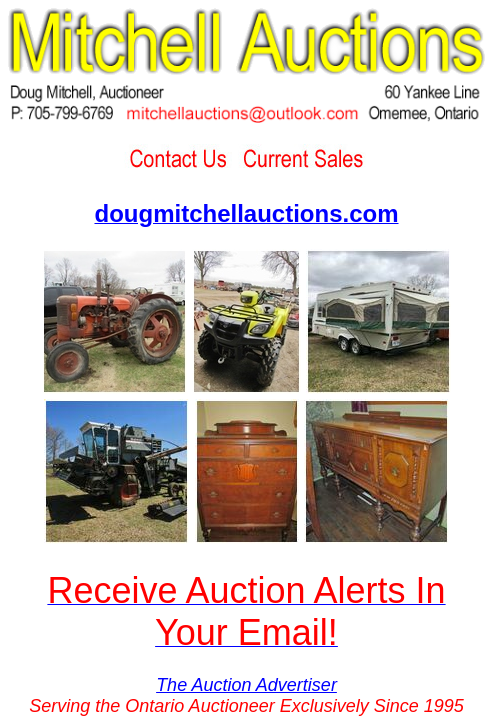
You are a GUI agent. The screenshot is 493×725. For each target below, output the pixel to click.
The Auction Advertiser (246, 685)
